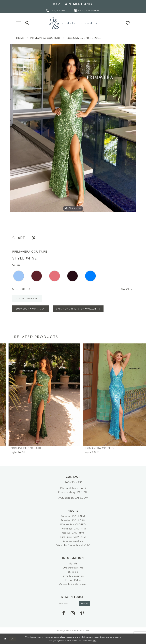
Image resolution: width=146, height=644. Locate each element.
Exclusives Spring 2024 (84, 38)
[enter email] (73, 604)
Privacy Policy (73, 580)
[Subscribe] (85, 604)
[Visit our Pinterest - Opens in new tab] (82, 613)
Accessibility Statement (73, 584)
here (94, 640)
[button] (19, 23)
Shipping (73, 572)
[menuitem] (56, 11)
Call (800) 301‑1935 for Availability (78, 309)
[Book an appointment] (87, 11)
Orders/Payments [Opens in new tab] (73, 568)
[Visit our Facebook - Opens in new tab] (64, 613)
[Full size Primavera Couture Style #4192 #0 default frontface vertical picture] (73, 128)
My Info (73, 564)
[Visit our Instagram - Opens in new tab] (73, 613)
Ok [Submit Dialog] (13, 639)
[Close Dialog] (5, 639)
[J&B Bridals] (73, 23)
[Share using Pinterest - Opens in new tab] (34, 238)
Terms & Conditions (73, 576)
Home (20, 38)
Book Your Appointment (31, 309)
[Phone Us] (56, 11)
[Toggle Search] (27, 23)
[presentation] (36, 395)
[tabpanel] (73, 128)
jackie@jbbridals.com (73, 498)
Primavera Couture (45, 38)
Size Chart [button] (127, 289)
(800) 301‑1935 (73, 483)
